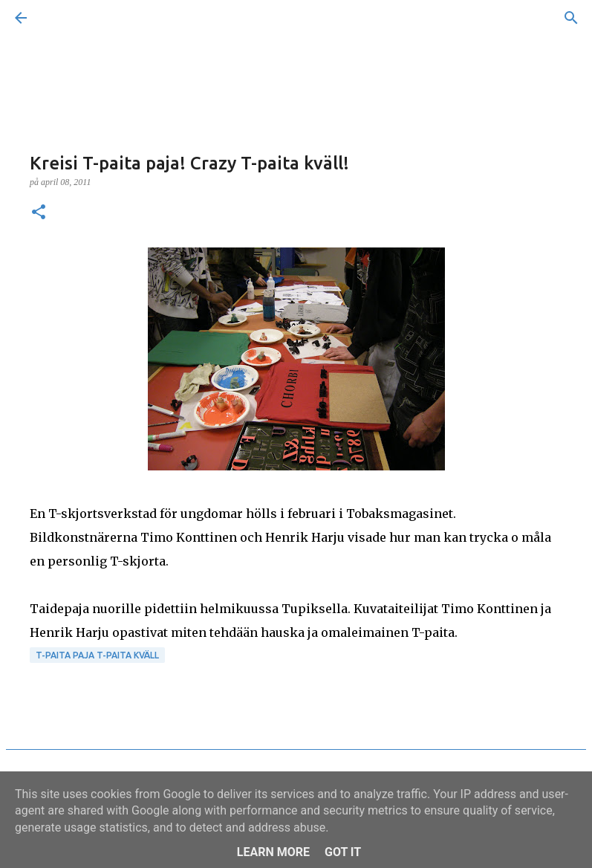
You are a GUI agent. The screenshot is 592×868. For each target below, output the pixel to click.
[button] (39, 213)
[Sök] (62, 18)
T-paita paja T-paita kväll (97, 655)
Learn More (273, 852)
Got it (343, 852)
